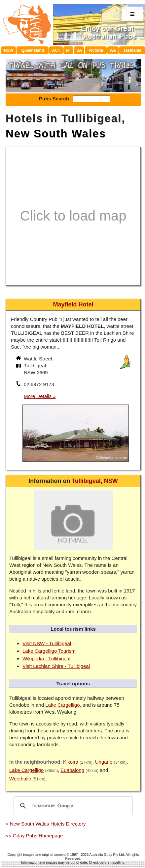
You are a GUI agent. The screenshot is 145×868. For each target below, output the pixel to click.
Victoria (96, 50)
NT (68, 50)
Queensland (33, 50)
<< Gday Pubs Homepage (34, 836)
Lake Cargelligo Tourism (49, 651)
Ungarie (104, 762)
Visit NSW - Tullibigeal (47, 643)
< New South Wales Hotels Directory (46, 824)
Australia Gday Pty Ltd (107, 855)
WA (113, 50)
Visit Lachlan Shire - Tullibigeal (56, 666)
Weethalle (20, 779)
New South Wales (56, 133)
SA (79, 50)
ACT (56, 50)
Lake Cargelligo (62, 705)
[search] (72, 806)
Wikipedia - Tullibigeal (46, 658)
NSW (9, 50)
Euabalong (72, 770)
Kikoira (71, 762)
